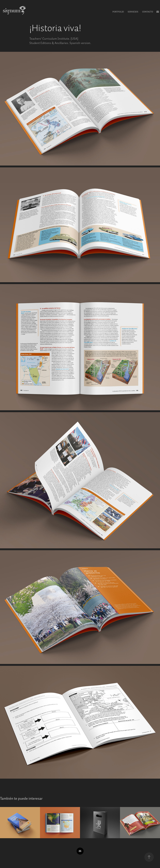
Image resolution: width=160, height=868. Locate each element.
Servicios (133, 12)
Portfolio (118, 12)
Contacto (148, 12)
